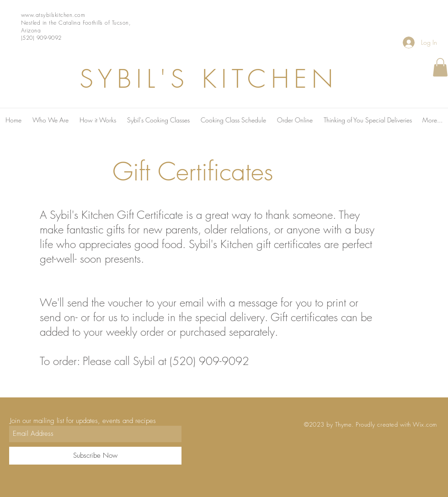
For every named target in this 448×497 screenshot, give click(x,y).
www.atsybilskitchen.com (53, 15)
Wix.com (425, 424)
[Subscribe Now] (95, 456)
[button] (440, 67)
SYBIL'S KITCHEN (209, 79)
